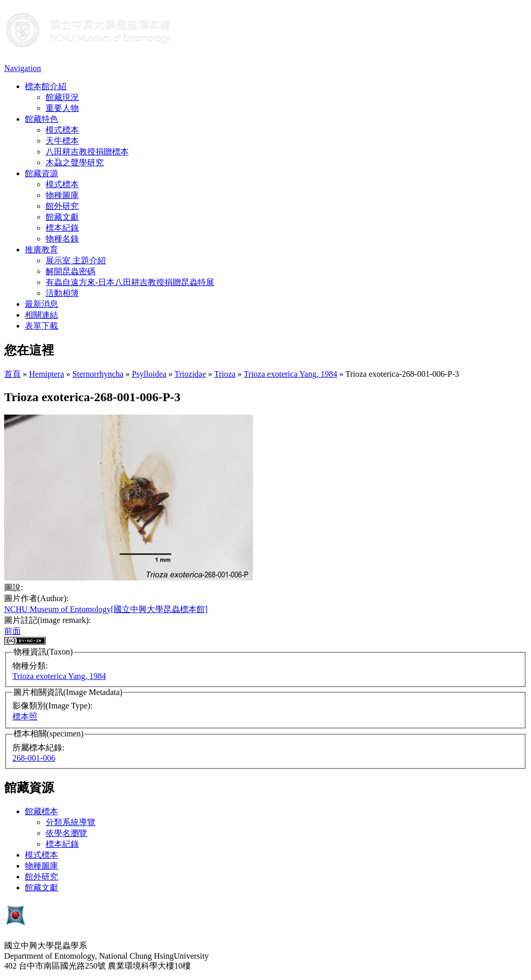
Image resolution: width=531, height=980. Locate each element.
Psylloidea (149, 374)
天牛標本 (62, 141)
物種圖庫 (62, 195)
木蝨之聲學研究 (75, 162)
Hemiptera (47, 374)
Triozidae (191, 374)
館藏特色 (41, 119)
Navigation (23, 68)
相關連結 (41, 315)
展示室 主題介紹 (76, 260)
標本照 (25, 716)
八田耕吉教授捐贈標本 (87, 152)
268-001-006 (34, 758)
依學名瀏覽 (66, 833)
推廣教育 (41, 250)
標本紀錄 (62, 228)
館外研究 (62, 206)
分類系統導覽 (71, 822)
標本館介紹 (46, 86)
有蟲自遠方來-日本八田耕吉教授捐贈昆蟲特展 (130, 282)
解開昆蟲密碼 (71, 271)
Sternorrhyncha (98, 374)
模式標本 (62, 130)
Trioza (225, 374)
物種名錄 (62, 239)
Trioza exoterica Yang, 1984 (290, 374)
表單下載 (41, 326)
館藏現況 (62, 97)
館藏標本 (41, 811)
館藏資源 (41, 173)
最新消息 (41, 304)
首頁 (12, 374)
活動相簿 (62, 293)
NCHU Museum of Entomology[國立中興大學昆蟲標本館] (106, 609)
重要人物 (62, 108)
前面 (12, 631)
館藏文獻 (62, 217)
